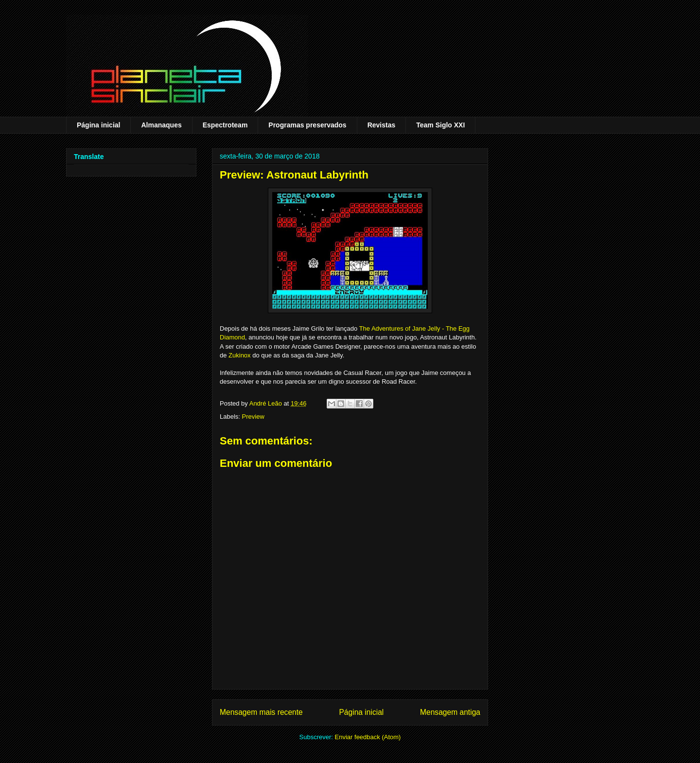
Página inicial (98, 125)
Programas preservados (307, 125)
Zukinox (240, 355)
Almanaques (161, 125)
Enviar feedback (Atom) (368, 737)
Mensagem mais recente (261, 712)
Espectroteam (225, 125)
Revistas (382, 125)
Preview (253, 417)
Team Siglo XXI (440, 125)
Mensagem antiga (450, 712)
